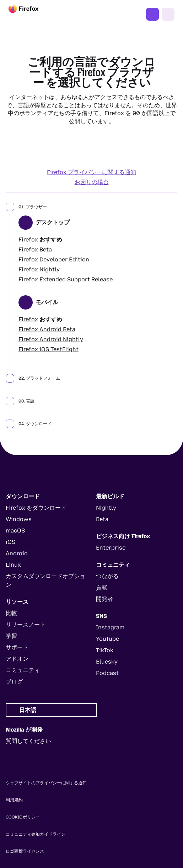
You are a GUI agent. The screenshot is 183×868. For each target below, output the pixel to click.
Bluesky (107, 662)
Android (17, 553)
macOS (15, 531)
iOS (10, 542)
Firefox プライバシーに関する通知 (91, 172)
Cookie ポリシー (23, 817)
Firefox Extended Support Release (66, 279)
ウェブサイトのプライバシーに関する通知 (46, 783)
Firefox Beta (35, 250)
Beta (102, 519)
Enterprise (111, 548)
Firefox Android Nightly (51, 339)
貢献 (102, 588)
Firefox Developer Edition (54, 259)
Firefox (28, 240)
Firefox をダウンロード (152, 14)
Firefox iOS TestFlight (49, 349)
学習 (11, 636)
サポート (17, 647)
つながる (107, 576)
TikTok (105, 650)
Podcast (107, 673)
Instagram (110, 627)
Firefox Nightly (39, 269)
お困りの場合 (92, 182)
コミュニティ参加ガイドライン (36, 834)
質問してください (28, 741)
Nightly (106, 508)
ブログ (14, 682)
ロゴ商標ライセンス (25, 851)
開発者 (104, 599)
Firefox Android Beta (47, 329)
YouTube (107, 639)
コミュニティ (23, 670)
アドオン (17, 659)
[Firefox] (30, 14)
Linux (13, 565)
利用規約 (14, 800)
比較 (11, 613)
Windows (19, 519)
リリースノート (26, 625)
